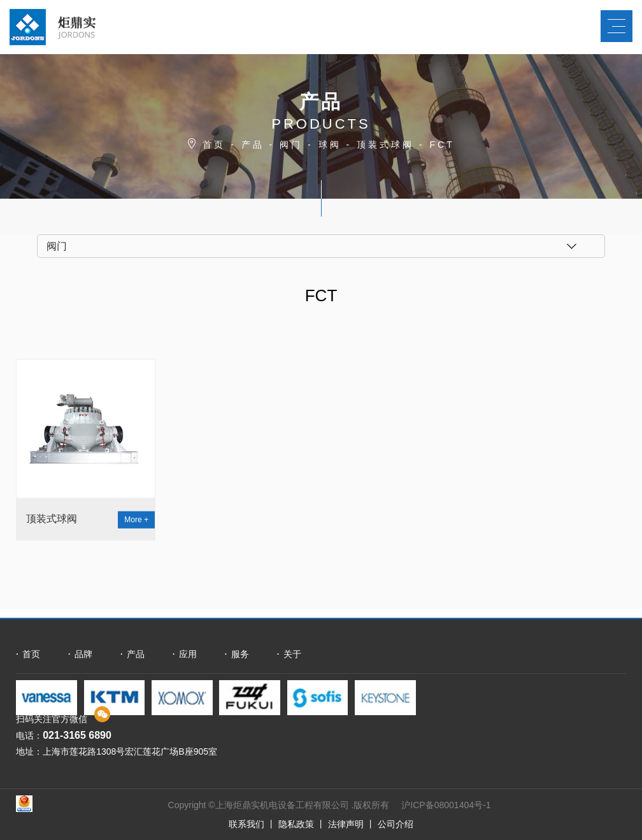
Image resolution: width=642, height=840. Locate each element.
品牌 (83, 654)
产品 (253, 145)
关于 (292, 654)
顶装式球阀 (385, 145)
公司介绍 (396, 824)
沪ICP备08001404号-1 (446, 805)
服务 (240, 654)
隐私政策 (296, 824)
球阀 (330, 145)
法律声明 (346, 824)
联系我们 (246, 824)
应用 (188, 654)
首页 (214, 145)
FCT (442, 145)
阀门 (291, 145)
